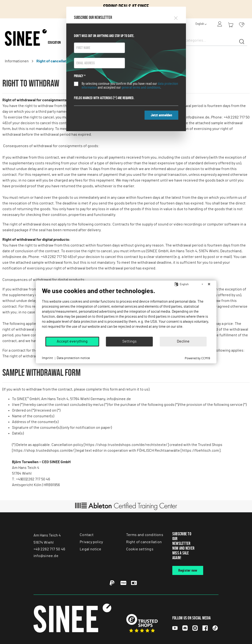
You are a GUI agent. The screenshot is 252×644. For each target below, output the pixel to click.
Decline (183, 341)
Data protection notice (73, 358)
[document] (126, 312)
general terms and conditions (141, 87)
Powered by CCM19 (197, 358)
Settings (129, 341)
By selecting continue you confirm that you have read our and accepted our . (130, 86)
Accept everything (72, 341)
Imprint (47, 358)
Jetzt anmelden (161, 115)
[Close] (176, 17)
